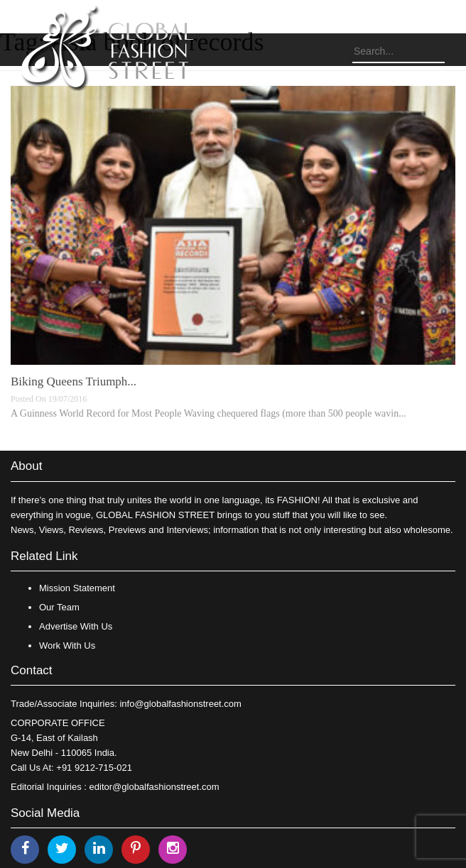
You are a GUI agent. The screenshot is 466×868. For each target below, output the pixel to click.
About (26, 466)
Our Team (59, 607)
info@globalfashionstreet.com (180, 704)
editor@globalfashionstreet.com (155, 787)
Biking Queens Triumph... (74, 381)
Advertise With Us (76, 626)
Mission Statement (77, 588)
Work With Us (67, 645)
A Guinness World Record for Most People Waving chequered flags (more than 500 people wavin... (208, 413)
